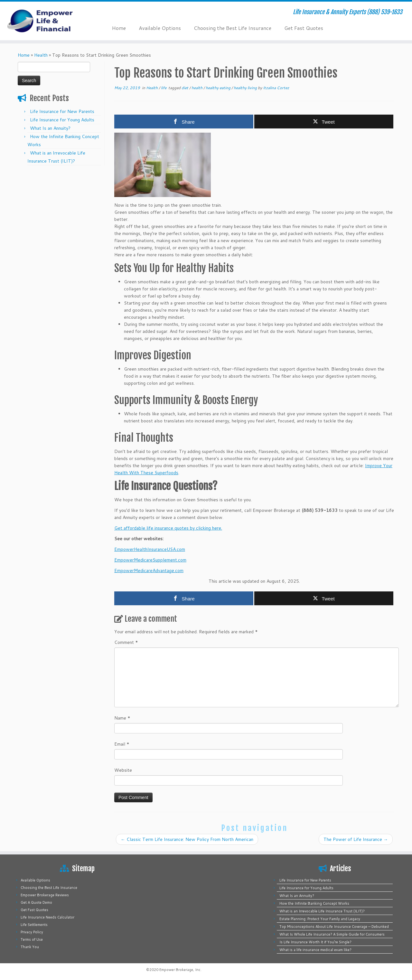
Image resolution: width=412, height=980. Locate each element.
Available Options (160, 28)
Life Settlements (34, 925)
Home (119, 28)
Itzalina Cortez (276, 88)
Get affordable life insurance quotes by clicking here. (168, 528)
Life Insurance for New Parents (62, 111)
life (164, 88)
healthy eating (219, 88)
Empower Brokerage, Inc (180, 970)
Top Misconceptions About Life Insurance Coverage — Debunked (334, 927)
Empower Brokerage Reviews (45, 895)
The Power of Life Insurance (356, 839)
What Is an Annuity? (50, 128)
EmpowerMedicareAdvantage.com (149, 570)
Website (123, 770)
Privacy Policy (32, 932)
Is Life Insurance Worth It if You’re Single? (315, 942)
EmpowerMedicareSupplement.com (150, 560)
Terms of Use (32, 939)
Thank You (30, 947)
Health (41, 55)
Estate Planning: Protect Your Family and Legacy (320, 919)
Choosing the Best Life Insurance (233, 28)
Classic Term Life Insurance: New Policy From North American (187, 839)
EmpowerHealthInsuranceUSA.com (150, 549)
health (197, 88)
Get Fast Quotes (304, 28)
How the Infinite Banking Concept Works (314, 903)
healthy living (246, 88)
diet (185, 88)
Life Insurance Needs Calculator (47, 917)
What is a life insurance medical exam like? (315, 950)
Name (122, 718)
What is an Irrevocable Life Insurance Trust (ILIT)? (322, 911)
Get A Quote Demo (36, 902)
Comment (126, 642)
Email (122, 744)
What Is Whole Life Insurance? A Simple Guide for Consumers (332, 934)
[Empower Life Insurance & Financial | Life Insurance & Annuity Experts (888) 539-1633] (47, 21)
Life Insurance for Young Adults (62, 120)
